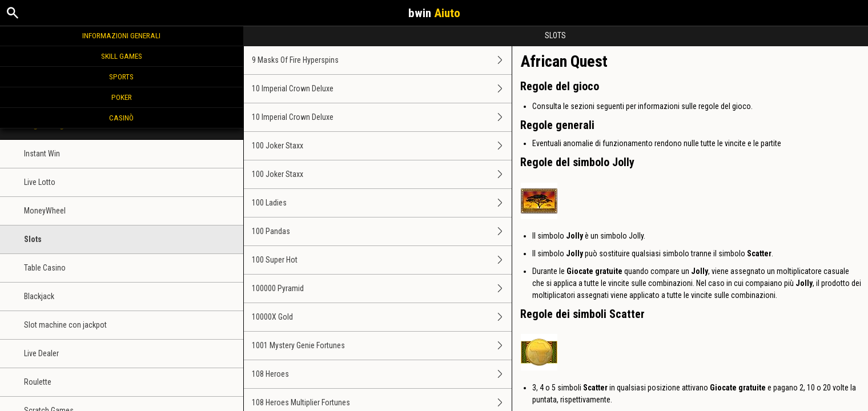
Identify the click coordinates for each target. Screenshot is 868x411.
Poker (122, 97)
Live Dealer (41, 353)
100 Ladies (382, 203)
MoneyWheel (45, 211)
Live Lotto (40, 182)
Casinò (121, 118)
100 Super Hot (382, 260)
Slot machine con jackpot (65, 325)
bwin (434, 13)
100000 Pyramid (382, 289)
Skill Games (122, 56)
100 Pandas (382, 231)
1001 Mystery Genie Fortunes (382, 346)
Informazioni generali (121, 35)
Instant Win (42, 154)
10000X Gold (382, 317)
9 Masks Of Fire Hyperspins (382, 60)
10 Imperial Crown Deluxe (382, 89)
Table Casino (45, 268)
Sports (121, 76)
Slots (33, 239)
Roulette (38, 382)
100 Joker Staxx (382, 146)
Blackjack (39, 296)
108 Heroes (382, 374)
